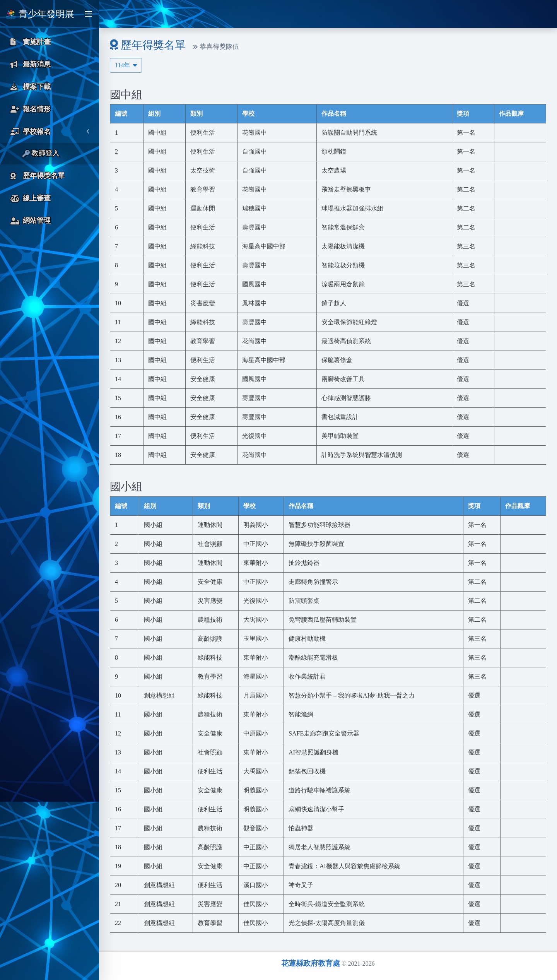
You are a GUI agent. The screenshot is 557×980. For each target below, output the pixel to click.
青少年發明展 (40, 15)
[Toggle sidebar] (88, 14)
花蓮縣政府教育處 (311, 963)
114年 (126, 65)
